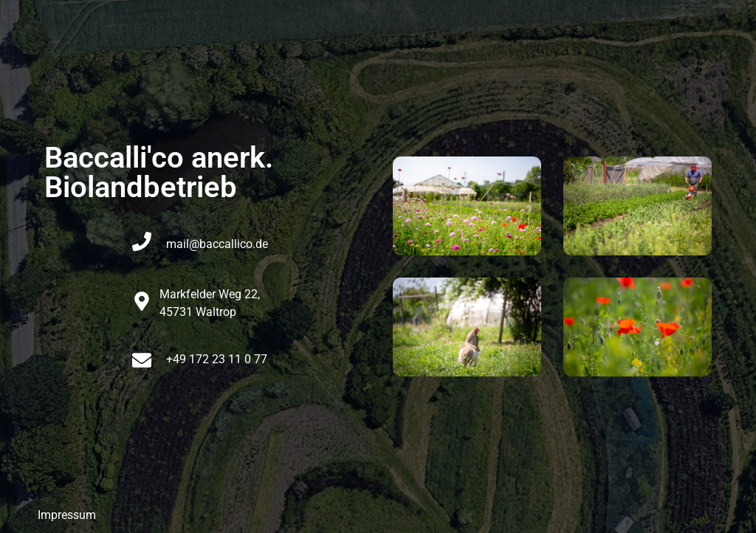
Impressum (67, 515)
